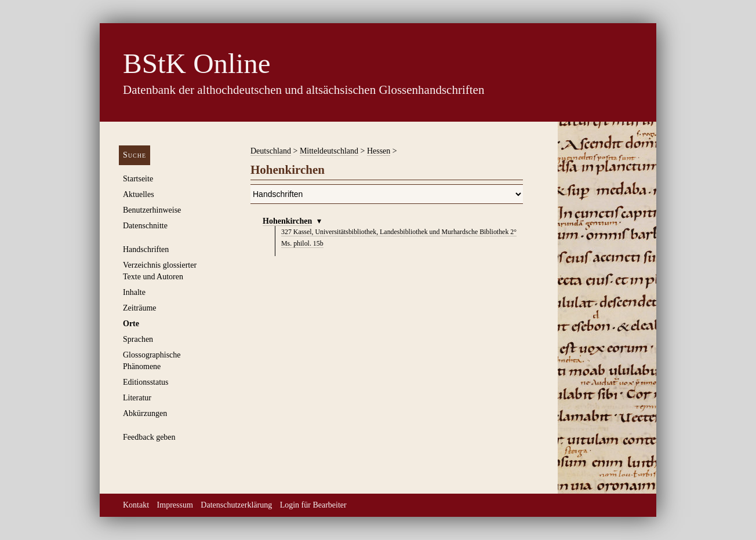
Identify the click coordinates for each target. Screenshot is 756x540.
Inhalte (134, 292)
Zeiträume (140, 308)
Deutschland (271, 151)
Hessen (379, 151)
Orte (131, 324)
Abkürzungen (145, 413)
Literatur (137, 398)
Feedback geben (149, 437)
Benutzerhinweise (152, 210)
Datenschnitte (145, 226)
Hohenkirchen (287, 221)
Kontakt (136, 505)
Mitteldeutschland (329, 151)
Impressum (175, 505)
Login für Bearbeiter (313, 505)
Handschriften (146, 249)
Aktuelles (139, 194)
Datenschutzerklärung (236, 505)
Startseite (138, 179)
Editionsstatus (146, 382)
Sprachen (138, 339)
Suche (135, 155)
